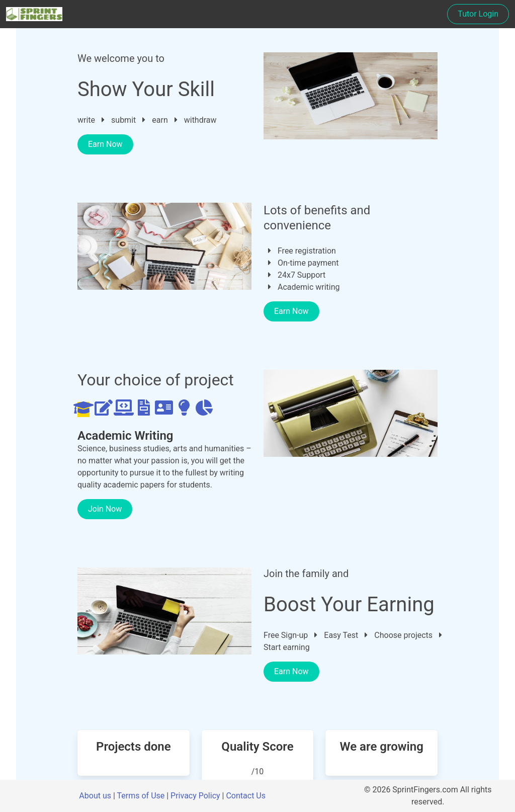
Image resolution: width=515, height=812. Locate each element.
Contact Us (246, 796)
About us (95, 796)
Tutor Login (478, 14)
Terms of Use (141, 796)
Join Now (105, 509)
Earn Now (105, 144)
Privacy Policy (195, 796)
